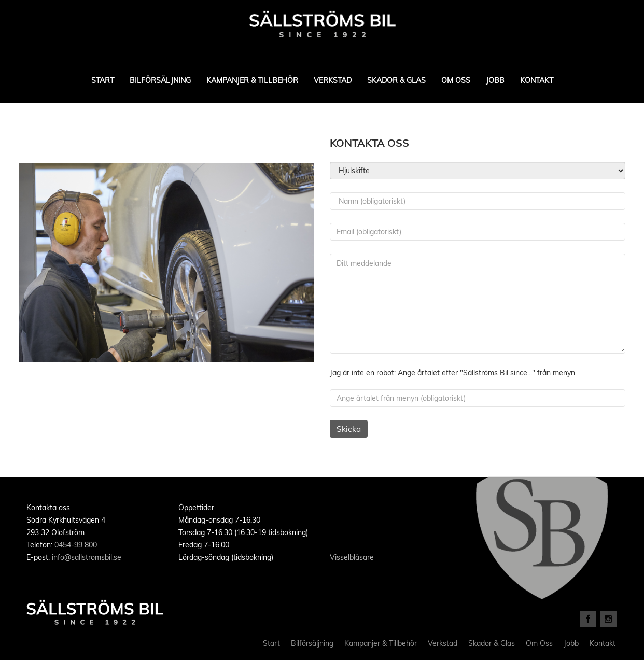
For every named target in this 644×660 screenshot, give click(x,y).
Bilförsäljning (160, 80)
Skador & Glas (396, 80)
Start (103, 80)
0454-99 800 (76, 545)
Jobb (495, 80)
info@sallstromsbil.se (87, 557)
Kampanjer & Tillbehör (252, 80)
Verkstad (333, 80)
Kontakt (537, 80)
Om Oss (456, 80)
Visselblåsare (352, 557)
